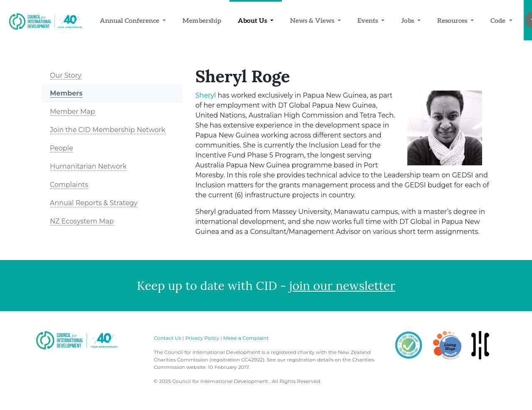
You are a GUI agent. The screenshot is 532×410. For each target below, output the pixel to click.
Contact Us (167, 338)
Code (499, 20)
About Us (253, 20)
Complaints (69, 185)
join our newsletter (342, 286)
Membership (202, 20)
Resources (453, 20)
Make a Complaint (246, 338)
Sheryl (206, 95)
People (62, 148)
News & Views (313, 20)
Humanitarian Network (88, 166)
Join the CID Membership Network (108, 130)
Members (66, 93)
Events (368, 20)
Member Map (73, 112)
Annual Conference (130, 20)
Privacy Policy (202, 338)
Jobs (408, 20)
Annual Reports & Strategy (94, 203)
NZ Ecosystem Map (82, 221)
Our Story (66, 75)
